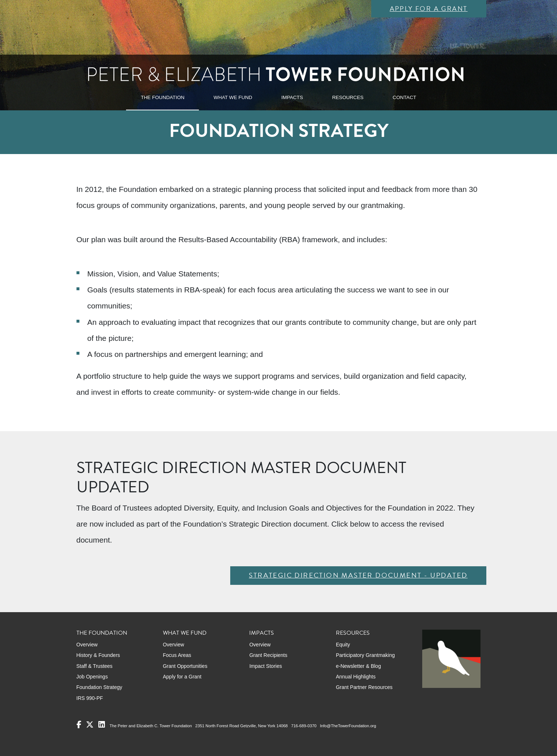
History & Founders (98, 655)
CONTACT (405, 97)
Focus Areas (177, 655)
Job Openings (92, 677)
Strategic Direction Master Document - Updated (358, 575)
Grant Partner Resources (364, 687)
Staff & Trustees (95, 666)
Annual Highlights (356, 677)
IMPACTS (292, 97)
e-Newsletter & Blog (358, 666)
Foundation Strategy (99, 687)
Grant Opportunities (185, 666)
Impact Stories (265, 666)
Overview (87, 645)
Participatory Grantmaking (365, 655)
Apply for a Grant (429, 9)
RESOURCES (348, 97)
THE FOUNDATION (162, 97)
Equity (343, 645)
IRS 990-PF (90, 698)
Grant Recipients (268, 655)
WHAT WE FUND (233, 97)
